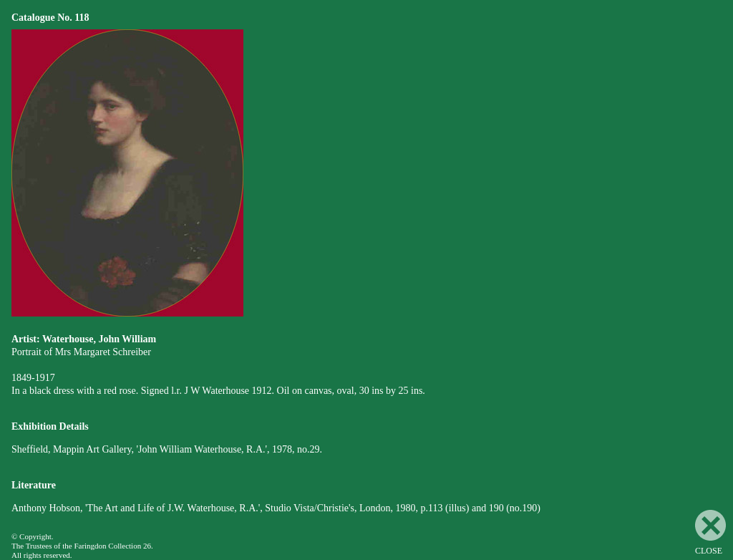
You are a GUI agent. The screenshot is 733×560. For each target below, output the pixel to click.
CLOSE (710, 533)
